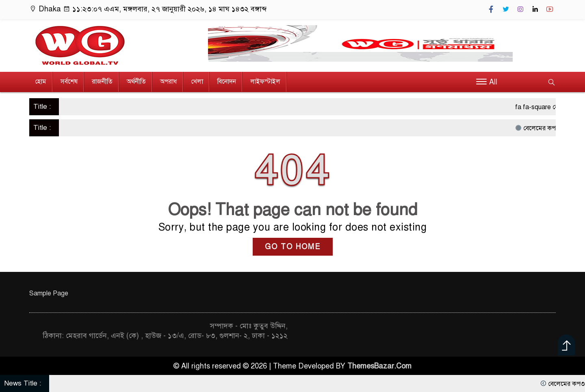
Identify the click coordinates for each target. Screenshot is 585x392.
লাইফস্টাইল (265, 82)
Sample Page (49, 293)
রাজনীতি (102, 82)
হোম (41, 82)
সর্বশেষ (69, 82)
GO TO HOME (293, 247)
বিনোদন (227, 82)
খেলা (197, 82)
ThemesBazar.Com (379, 366)
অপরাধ (168, 82)
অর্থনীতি (136, 82)
